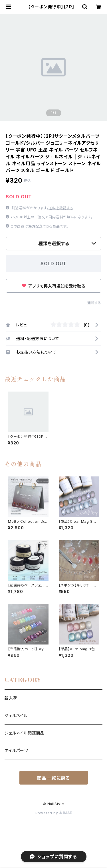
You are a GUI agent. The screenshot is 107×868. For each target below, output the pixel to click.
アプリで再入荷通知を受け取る (54, 286)
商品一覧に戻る (54, 778)
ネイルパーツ (16, 750)
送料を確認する (61, 208)
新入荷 (11, 698)
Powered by (54, 813)
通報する (94, 303)
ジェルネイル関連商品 (25, 733)
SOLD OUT (53, 264)
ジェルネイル (16, 716)
